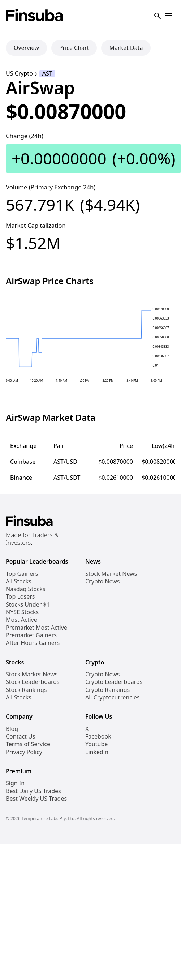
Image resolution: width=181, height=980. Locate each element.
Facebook (98, 737)
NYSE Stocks (22, 612)
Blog (12, 729)
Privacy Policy (24, 752)
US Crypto (19, 74)
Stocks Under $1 (28, 605)
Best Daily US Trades (33, 791)
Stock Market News (111, 574)
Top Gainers (22, 574)
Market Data (126, 48)
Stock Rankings (26, 690)
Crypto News (102, 581)
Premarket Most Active (36, 628)
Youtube (96, 744)
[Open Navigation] (169, 16)
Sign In (15, 783)
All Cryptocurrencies (113, 697)
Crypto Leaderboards (114, 682)
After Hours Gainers (33, 643)
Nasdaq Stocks (26, 589)
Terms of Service (28, 744)
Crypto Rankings (107, 690)
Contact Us (20, 737)
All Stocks (19, 581)
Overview (26, 48)
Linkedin (97, 752)
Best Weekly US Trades (36, 799)
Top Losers (20, 597)
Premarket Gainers (31, 635)
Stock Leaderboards (33, 682)
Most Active (21, 620)
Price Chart (74, 48)
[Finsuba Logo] (35, 16)
